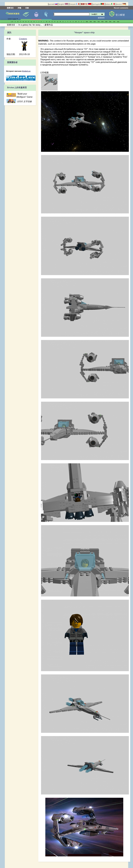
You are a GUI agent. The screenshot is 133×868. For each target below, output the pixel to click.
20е (118, 22)
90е (106, 22)
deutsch (121, 4)
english (64, 4)
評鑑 (19, 8)
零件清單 (46, 15)
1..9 (12, 22)
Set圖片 (26, 15)
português (98, 4)
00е (110, 22)
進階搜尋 (101, 18)
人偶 (36, 15)
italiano (110, 4)
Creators (23, 39)
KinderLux (26, 71)
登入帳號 (120, 15)
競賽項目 (10, 8)
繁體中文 (86, 4)
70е (99, 22)
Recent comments (121, 8)
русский (53, 4)
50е (91, 22)
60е (95, 22)
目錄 (27, 8)
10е (114, 22)
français (74, 4)
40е (87, 22)
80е (102, 22)
